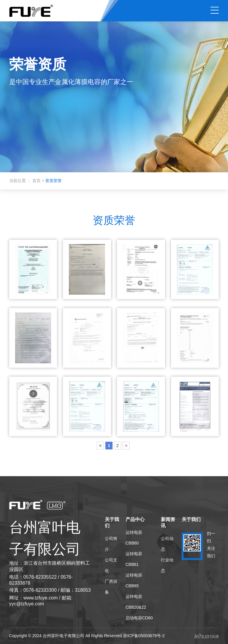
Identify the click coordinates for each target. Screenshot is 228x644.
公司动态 (167, 544)
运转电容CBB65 (134, 580)
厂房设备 (111, 587)
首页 (37, 181)
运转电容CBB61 (134, 559)
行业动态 (167, 565)
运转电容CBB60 (134, 538)
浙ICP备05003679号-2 (144, 636)
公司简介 (111, 544)
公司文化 (111, 565)
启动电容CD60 (139, 618)
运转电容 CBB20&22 (136, 602)
